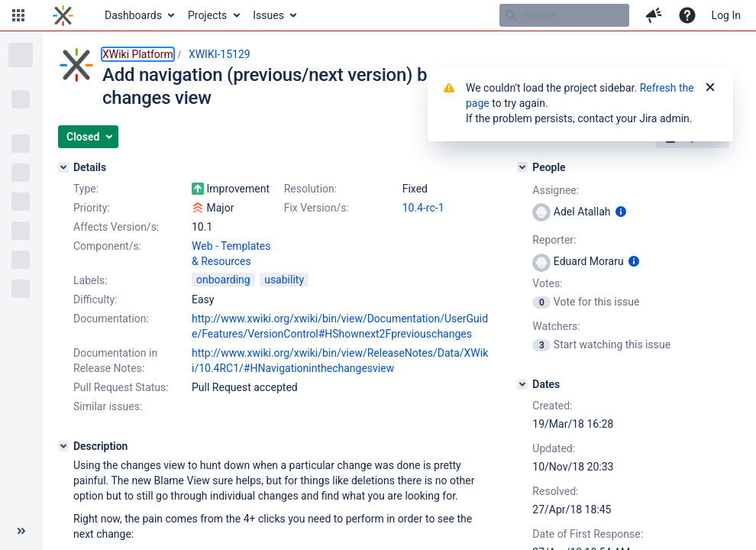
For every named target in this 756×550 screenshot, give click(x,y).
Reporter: (554, 240)
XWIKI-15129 (220, 54)
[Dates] (522, 384)
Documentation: (111, 319)
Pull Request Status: (121, 387)
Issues (268, 15)
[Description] (63, 446)
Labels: (90, 280)
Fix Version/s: (317, 208)
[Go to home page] (63, 15)
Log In (726, 15)
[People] (522, 167)
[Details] (63, 167)
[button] (18, 15)
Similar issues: (108, 406)
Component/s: (107, 246)
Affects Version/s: (116, 227)
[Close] (710, 88)
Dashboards (133, 15)
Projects (207, 15)
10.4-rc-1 (423, 208)
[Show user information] (621, 212)
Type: (86, 189)
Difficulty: (95, 299)
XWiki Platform (138, 54)
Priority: (92, 208)
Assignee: (556, 190)
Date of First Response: (588, 534)
